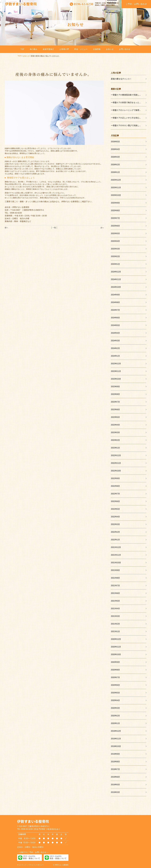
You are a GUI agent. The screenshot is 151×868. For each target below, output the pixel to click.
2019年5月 (115, 785)
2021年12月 (116, 547)
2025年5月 (115, 233)
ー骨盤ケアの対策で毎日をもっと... (126, 103)
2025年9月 (115, 203)
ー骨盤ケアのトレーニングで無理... (126, 110)
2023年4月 (115, 425)
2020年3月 (115, 708)
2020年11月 (116, 647)
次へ (102, 228)
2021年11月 (116, 555)
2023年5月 (115, 417)
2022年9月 (115, 478)
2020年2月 (115, 716)
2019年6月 (115, 777)
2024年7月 (115, 310)
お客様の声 (64, 49)
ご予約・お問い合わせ (136, 4)
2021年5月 (115, 601)
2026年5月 (115, 142)
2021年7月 (115, 586)
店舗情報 (97, 49)
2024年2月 (115, 348)
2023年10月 (116, 379)
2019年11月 (116, 739)
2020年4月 (115, 700)
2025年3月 (115, 249)
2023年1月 (115, 448)
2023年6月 (115, 410)
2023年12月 (116, 364)
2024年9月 (115, 295)
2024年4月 (115, 333)
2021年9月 (115, 570)
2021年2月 (115, 624)
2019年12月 (116, 731)
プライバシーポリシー (36, 865)
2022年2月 (115, 532)
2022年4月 (115, 517)
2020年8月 (115, 670)
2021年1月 (115, 631)
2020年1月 (115, 723)
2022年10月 (116, 471)
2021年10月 (116, 563)
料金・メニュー (81, 49)
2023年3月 (115, 432)
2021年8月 (115, 578)
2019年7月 (115, 769)
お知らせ (110, 49)
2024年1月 (115, 356)
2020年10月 (116, 654)
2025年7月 (115, 218)
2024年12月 (116, 272)
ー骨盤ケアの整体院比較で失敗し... (126, 95)
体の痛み (34, 49)
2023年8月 (115, 394)
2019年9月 (115, 754)
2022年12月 (116, 455)
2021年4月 (115, 609)
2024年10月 (116, 287)
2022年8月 (115, 486)
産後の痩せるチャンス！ (121, 79)
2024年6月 (115, 318)
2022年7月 (115, 494)
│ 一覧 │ (54, 228)
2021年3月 (115, 616)
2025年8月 (115, 210)
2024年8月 (115, 302)
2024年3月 (115, 341)
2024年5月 (115, 325)
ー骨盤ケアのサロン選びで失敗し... (126, 125)
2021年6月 (115, 593)
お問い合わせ (125, 49)
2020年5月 (115, 693)
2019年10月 (116, 746)
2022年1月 (115, 540)
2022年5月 (115, 509)
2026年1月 (115, 172)
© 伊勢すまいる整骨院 (61, 865)
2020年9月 (115, 662)
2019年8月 (115, 762)
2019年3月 (115, 792)
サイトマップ (22, 865)
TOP (22, 49)
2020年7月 (115, 677)
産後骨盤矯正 (48, 49)
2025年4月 (115, 241)
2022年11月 (116, 463)
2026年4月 (115, 149)
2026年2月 (115, 165)
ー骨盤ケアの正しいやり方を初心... (126, 118)
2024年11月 (116, 279)
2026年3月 (115, 157)
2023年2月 (115, 440)
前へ (6, 228)
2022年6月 (115, 501)
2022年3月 (115, 524)
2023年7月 (115, 402)
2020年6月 (115, 685)
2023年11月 (116, 371)
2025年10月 (116, 195)
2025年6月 (115, 226)
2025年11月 (116, 188)
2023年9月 (115, 387)
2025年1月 (115, 264)
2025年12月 (116, 180)
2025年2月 (115, 256)
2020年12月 (116, 639)
